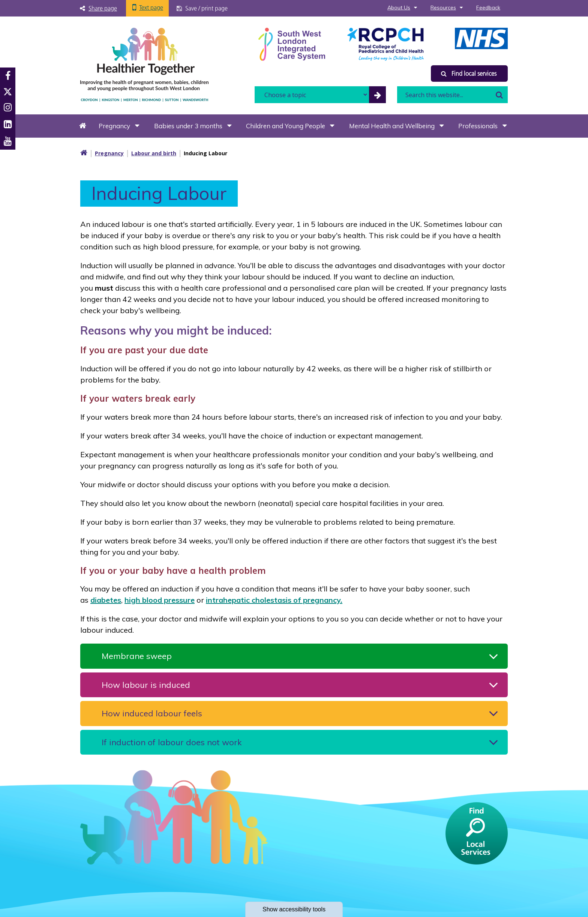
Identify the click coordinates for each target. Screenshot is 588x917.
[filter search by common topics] (312, 95)
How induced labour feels (152, 713)
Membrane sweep (137, 656)
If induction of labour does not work (172, 742)
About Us (399, 8)
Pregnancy (114, 126)
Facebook (8, 76)
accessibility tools (294, 909)
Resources (443, 8)
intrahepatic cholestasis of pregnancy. (274, 600)
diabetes (106, 600)
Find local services (469, 74)
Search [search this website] (499, 95)
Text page (151, 8)
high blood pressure (160, 600)
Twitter (8, 92)
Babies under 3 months (188, 126)
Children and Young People (286, 126)
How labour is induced (146, 685)
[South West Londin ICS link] (292, 43)
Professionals (478, 126)
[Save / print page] (203, 8)
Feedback (488, 8)
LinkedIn (8, 124)
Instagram (8, 107)
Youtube (8, 141)
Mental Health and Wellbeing (392, 126)
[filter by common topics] (377, 95)
